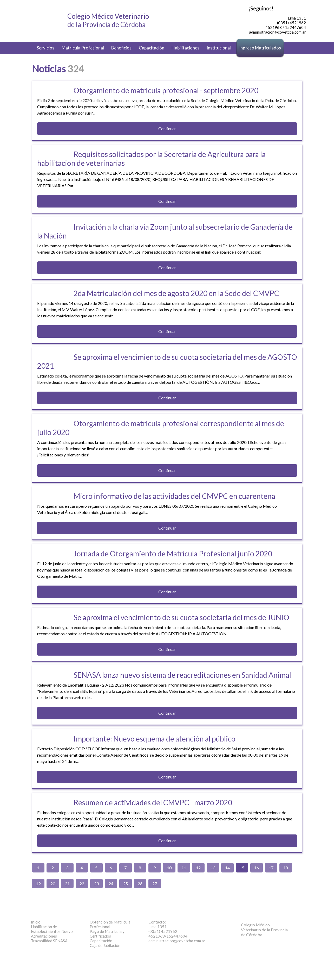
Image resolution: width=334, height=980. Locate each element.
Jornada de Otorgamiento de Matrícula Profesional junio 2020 (173, 554)
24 (111, 884)
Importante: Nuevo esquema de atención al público (155, 739)
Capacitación (152, 48)
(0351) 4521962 (163, 931)
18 (286, 868)
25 (126, 884)
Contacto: (157, 922)
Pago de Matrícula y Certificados (107, 934)
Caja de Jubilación (105, 945)
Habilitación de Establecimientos (52, 929)
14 (227, 868)
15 (242, 868)
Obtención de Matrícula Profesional (110, 924)
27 (155, 884)
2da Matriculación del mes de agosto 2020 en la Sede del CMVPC (176, 293)
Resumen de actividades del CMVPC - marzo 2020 (153, 802)
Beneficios (121, 48)
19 (38, 884)
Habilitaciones (185, 48)
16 (257, 868)
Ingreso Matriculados (260, 48)
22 (82, 884)
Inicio (36, 922)
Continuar (167, 128)
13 (213, 868)
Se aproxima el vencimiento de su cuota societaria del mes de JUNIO (181, 617)
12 (198, 868)
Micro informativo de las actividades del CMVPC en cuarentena (174, 496)
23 (96, 884)
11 (184, 868)
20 (53, 884)
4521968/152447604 (168, 936)
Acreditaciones (44, 936)
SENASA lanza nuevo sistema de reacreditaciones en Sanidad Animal (182, 675)
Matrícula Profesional (83, 48)
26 (140, 884)
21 (67, 884)
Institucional (219, 48)
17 (271, 868)
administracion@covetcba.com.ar (177, 941)
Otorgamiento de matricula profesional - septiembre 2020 (166, 90)
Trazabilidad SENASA (49, 941)
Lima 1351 (158, 927)
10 (169, 868)
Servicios (45, 48)
